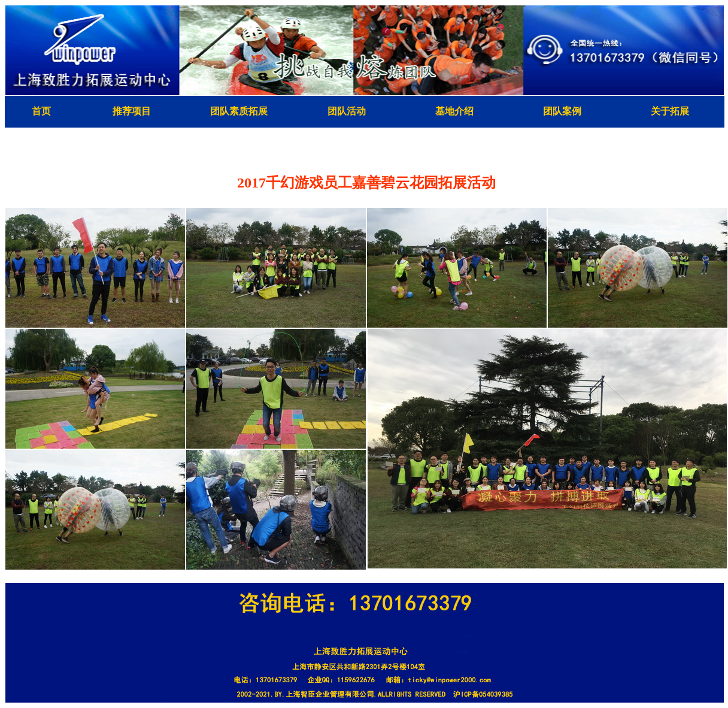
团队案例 (562, 111)
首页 (41, 111)
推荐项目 (132, 111)
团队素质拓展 (239, 111)
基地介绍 (454, 111)
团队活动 (347, 111)
